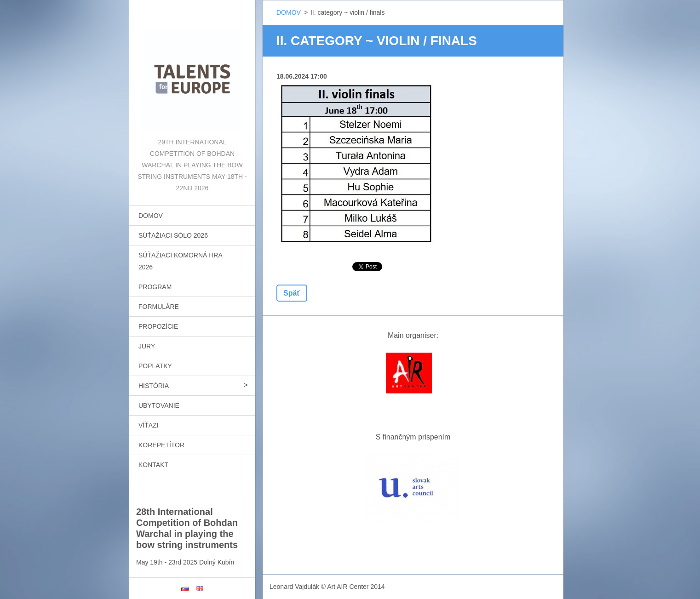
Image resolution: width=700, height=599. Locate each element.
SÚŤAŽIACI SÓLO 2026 (173, 235)
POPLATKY (155, 366)
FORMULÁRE (159, 307)
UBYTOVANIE (159, 405)
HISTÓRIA (154, 386)
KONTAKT (153, 465)
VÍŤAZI (149, 425)
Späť (292, 293)
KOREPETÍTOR (161, 445)
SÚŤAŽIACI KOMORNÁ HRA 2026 (181, 261)
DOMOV (151, 216)
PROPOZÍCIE (158, 326)
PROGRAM (155, 287)
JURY (147, 346)
